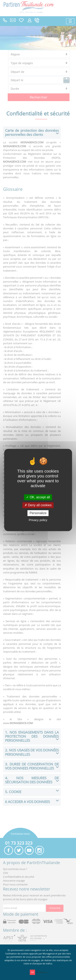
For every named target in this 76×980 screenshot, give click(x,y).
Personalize (38, 513)
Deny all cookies (38, 505)
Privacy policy (38, 520)
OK (32, 972)
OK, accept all (38, 497)
